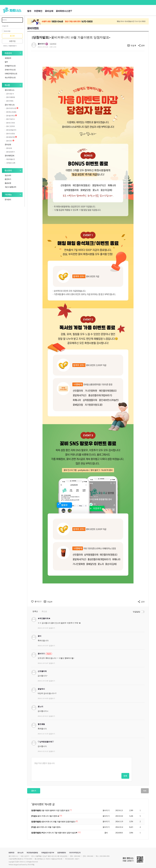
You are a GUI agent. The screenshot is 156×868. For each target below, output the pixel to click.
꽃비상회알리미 (11, 130)
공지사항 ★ (9, 94)
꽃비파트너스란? (64, 11)
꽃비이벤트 (9, 101)
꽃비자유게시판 (12, 108)
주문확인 (38, 11)
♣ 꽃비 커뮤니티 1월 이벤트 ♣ (45, 816)
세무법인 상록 (10, 163)
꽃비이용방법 (10, 97)
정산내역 (8, 175)
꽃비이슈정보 (10, 134)
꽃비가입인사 (10, 119)
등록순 (35, 611)
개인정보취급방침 (32, 853)
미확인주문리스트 (11, 74)
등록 (125, 776)
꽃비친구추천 (10, 123)
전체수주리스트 (10, 70)
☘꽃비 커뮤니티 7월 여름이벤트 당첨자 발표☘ (54, 833)
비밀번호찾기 (13, 46)
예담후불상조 (10, 159)
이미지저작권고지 (75, 853)
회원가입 (12, 41)
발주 (29, 11)
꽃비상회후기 (10, 152)
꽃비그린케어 (10, 126)
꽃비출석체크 (11, 116)
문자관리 (8, 200)
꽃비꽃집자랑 (11, 137)
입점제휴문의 (62, 853)
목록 (145, 791)
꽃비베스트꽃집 (11, 112)
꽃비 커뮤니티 (10, 105)
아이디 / (6, 46)
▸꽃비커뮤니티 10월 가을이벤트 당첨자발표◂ (53, 822)
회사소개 (20, 853)
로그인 (12, 36)
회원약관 (11, 853)
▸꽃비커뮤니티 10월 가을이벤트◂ (46, 827)
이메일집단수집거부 (48, 853)
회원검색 (8, 58)
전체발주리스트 (10, 66)
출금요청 (8, 183)
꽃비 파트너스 (10, 90)
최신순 (44, 611)
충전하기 (8, 179)
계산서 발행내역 (10, 187)
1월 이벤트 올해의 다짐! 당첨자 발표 (51, 810)
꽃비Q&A (9, 141)
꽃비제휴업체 (9, 156)
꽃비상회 (49, 11)
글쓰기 (34, 791)
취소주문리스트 (10, 77)
